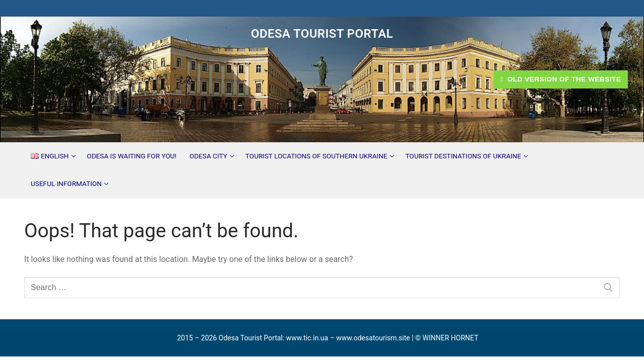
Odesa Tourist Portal (322, 34)
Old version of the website (561, 79)
